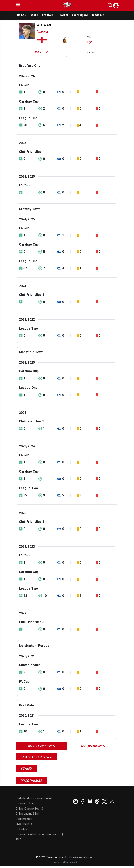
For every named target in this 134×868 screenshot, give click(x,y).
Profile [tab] (93, 52)
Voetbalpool (80, 15)
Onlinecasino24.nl (27, 814)
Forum (64, 15)
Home (21, 15)
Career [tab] (41, 52)
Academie (98, 15)
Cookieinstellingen (81, 857)
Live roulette (24, 824)
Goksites (21, 829)
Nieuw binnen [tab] (93, 746)
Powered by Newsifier (67, 862)
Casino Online (25, 803)
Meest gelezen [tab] (41, 746)
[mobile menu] (18, 5)
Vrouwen (48, 15)
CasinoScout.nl (26, 834)
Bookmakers (24, 819)
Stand (34, 15)
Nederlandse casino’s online (34, 798)
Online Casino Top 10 (30, 809)
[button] (110, 6)
